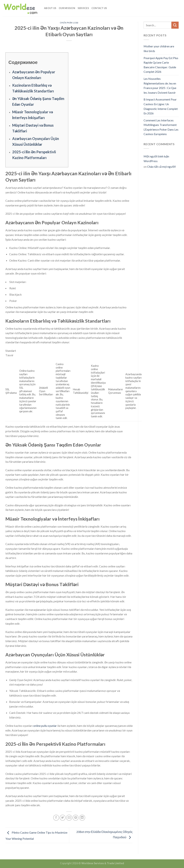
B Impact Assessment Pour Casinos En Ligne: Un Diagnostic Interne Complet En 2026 (161, 106)
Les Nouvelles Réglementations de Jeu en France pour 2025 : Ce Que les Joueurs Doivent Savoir (160, 86)
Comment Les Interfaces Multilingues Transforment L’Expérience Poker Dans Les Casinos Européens (161, 127)
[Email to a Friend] (69, 818)
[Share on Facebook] (56, 818)
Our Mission (67, 8)
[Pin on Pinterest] (76, 818)
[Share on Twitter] (63, 818)
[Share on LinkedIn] (82, 818)
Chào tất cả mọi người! (162, 167)
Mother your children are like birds (159, 49)
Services (83, 8)
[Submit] (175, 25)
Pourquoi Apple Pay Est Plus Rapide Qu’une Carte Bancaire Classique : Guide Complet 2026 (161, 65)
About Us (50, 8)
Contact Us (99, 8)
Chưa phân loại (69, 23)
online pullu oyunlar (45, 726)
